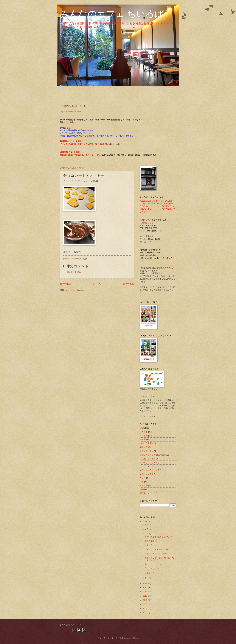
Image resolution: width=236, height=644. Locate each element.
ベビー (143, 478)
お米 (172, 268)
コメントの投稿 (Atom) (75, 290)
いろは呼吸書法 (147, 443)
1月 (147, 578)
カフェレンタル (147, 474)
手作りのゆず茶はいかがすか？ (158, 537)
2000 (145, 613)
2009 (145, 600)
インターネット (147, 466)
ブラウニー (150, 573)
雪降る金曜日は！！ (153, 541)
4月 (147, 529)
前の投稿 (128, 284)
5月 (147, 525)
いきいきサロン (147, 451)
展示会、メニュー (148, 493)
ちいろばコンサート (149, 463)
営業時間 (144, 485)
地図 (142, 489)
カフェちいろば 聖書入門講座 (153, 455)
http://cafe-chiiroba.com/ (70, 111)
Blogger (136, 638)
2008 (145, 604)
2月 (147, 533)
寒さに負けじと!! (152, 568)
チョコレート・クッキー (155, 554)
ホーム (97, 284)
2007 (145, 608)
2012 (145, 587)
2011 (145, 592)
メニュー (144, 436)
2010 (145, 596)
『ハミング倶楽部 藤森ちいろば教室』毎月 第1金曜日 (84, 144)
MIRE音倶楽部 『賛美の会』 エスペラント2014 (81, 155)
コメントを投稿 (74, 272)
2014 (145, 522)
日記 (142, 428)
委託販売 (144, 447)
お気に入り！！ (151, 545)
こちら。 (72, 122)
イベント (144, 432)
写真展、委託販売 (148, 459)
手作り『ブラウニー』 (154, 564)
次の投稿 (65, 284)
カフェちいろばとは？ (150, 470)
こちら (151, 416)
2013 (145, 583)
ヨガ (142, 482)
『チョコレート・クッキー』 (157, 549)
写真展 (143, 439)
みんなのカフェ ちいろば (112, 14)
